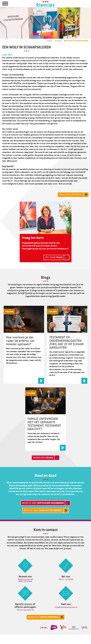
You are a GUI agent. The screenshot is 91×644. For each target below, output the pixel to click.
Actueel (58, 41)
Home (45, 4)
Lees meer (41, 381)
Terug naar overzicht (71, 195)
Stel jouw (54, 257)
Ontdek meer (43, 458)
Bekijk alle (43, 617)
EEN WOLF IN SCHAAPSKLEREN (76, 41)
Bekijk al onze (43, 503)
